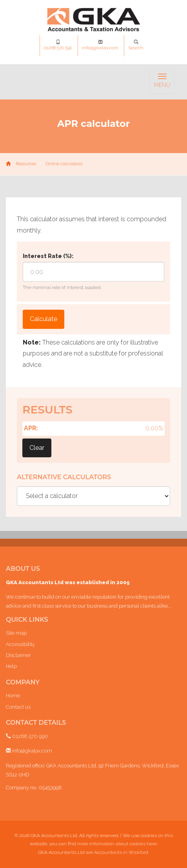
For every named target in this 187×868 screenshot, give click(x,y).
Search (136, 45)
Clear (37, 448)
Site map (16, 633)
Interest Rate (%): (48, 256)
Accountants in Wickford (121, 852)
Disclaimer (18, 655)
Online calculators (64, 164)
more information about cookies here (117, 844)
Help (11, 666)
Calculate (44, 319)
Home (13, 696)
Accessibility (20, 644)
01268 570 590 (58, 45)
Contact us (18, 707)
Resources (26, 164)
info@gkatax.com (100, 45)
